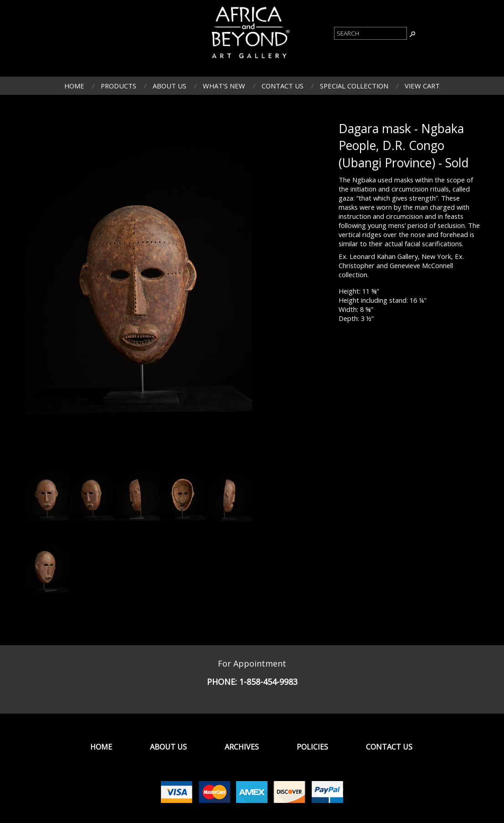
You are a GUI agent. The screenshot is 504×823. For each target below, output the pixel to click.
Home (74, 86)
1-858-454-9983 (268, 682)
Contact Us (283, 86)
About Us (170, 86)
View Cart (422, 86)
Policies (312, 747)
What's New (224, 86)
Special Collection (354, 86)
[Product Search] (370, 33)
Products (118, 86)
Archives (242, 747)
